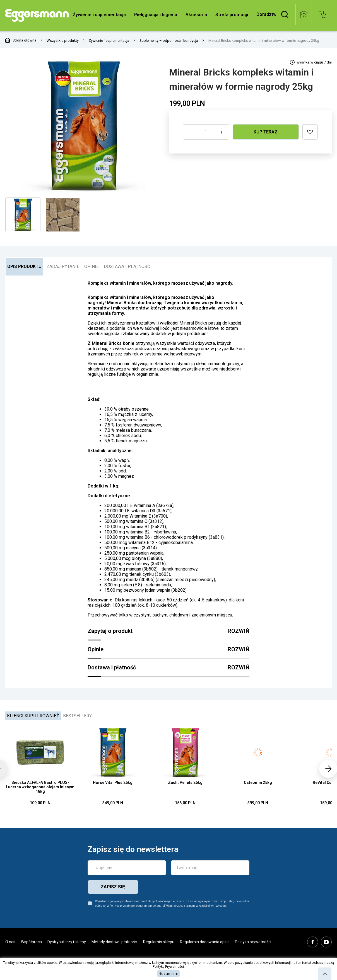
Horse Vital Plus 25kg (113, 782)
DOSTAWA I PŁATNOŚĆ (127, 266)
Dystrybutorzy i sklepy (67, 942)
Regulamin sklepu (159, 942)
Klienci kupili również (33, 716)
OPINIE (92, 266)
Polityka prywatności (253, 942)
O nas (10, 942)
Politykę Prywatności (168, 967)
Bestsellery (77, 716)
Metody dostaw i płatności (115, 942)
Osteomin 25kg (258, 782)
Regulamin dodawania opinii (205, 942)
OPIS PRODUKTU (24, 266)
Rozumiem (168, 974)
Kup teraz (266, 132)
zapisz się (113, 887)
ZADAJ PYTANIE (63, 266)
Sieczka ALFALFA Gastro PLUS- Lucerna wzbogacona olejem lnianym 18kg (40, 787)
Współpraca (31, 942)
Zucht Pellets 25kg (185, 782)
